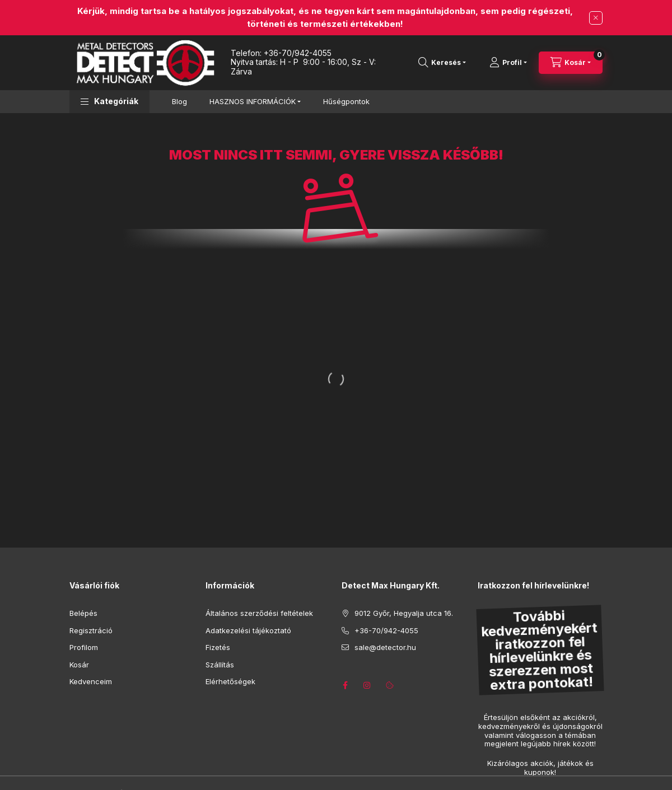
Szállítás (220, 665)
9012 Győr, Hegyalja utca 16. (404, 613)
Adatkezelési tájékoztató (248, 630)
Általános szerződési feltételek (259, 613)
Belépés (83, 613)
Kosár (79, 665)
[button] (109, 102)
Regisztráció (91, 630)
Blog (179, 101)
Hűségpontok (346, 101)
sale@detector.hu (385, 647)
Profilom (84, 647)
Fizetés (218, 647)
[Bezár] (596, 18)
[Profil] (508, 63)
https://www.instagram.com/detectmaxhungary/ (367, 685)
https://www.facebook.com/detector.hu (345, 685)
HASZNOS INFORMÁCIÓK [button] (253, 101)
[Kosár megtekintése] (571, 63)
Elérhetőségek (230, 681)
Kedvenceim (91, 681)
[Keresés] (442, 63)
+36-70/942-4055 (298, 53)
